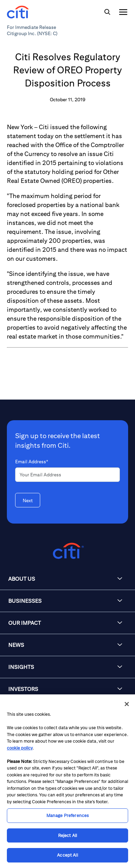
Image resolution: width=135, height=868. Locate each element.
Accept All (67, 855)
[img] (107, 12)
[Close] (127, 704)
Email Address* (32, 462)
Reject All (67, 835)
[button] (67, 579)
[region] (67, 781)
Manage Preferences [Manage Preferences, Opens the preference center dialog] (67, 815)
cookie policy (20, 748)
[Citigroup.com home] (67, 551)
